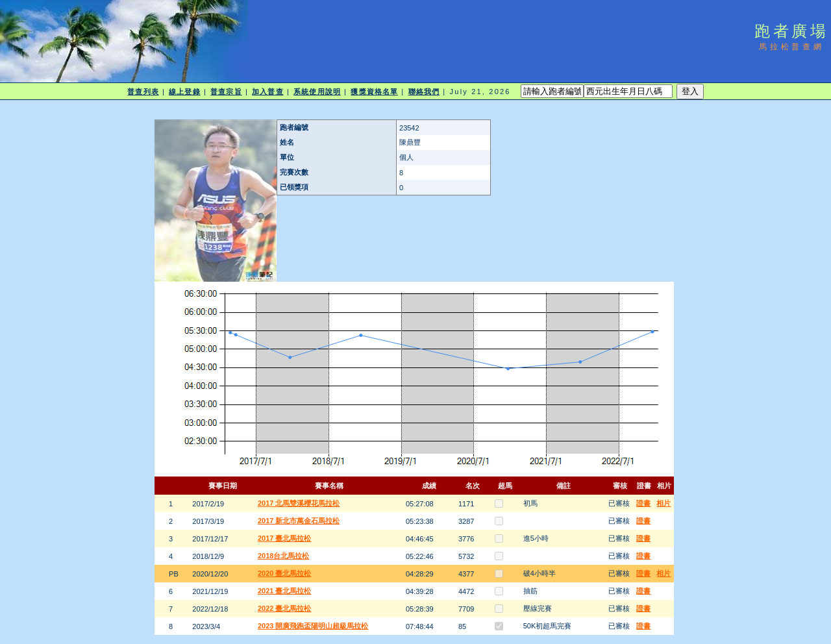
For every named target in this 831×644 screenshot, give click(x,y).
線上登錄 (184, 92)
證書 (643, 503)
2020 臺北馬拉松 (285, 573)
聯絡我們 (424, 92)
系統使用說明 (317, 92)
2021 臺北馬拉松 (285, 591)
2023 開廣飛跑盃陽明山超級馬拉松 (313, 626)
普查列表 (143, 92)
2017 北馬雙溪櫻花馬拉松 (299, 503)
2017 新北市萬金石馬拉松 (299, 521)
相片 (664, 503)
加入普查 (267, 92)
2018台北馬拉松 (283, 556)
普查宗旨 (226, 92)
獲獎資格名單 (374, 92)
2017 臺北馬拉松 (285, 538)
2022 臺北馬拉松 (285, 608)
